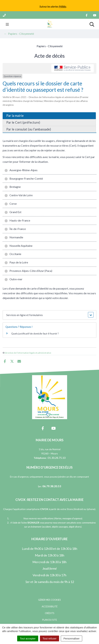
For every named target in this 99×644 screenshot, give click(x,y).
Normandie (14, 237)
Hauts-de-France (17, 220)
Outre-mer (13, 279)
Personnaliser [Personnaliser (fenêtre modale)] (71, 638)
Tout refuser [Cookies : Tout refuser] (49, 638)
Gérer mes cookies (49, 600)
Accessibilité (50, 606)
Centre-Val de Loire (18, 195)
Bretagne (13, 187)
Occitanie (13, 254)
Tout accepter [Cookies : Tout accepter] (28, 638)
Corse (11, 204)
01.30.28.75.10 (57, 458)
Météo (62, 6)
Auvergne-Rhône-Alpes (21, 170)
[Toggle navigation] (7, 24)
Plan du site (50, 620)
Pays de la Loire (16, 262)
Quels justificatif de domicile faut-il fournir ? (35, 333)
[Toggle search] (92, 24)
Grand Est (13, 212)
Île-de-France (15, 229)
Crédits (50, 613)
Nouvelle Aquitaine (18, 246)
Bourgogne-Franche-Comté (24, 178)
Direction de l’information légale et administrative (28, 353)
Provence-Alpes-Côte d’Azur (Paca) (28, 271)
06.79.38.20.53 (52, 486)
